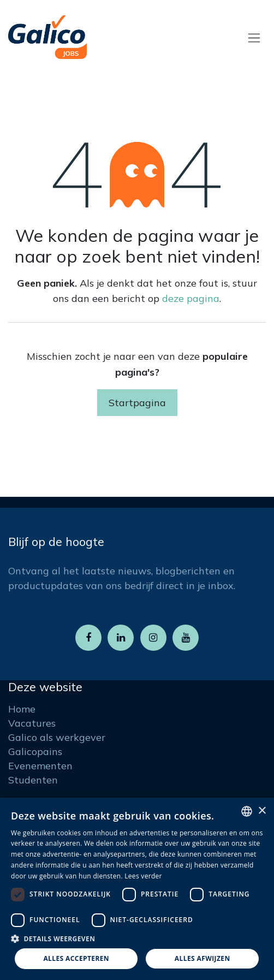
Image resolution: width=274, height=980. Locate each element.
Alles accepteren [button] (76, 958)
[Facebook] (88, 638)
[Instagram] (153, 638)
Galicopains (35, 752)
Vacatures (32, 723)
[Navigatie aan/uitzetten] (254, 37)
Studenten (33, 780)
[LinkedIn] (121, 638)
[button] (137, 939)
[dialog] (137, 889)
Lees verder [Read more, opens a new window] (143, 876)
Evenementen (40, 766)
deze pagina (191, 298)
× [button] (262, 811)
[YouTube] (186, 638)
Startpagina (137, 403)
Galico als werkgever (57, 737)
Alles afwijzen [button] (202, 958)
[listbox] (247, 811)
